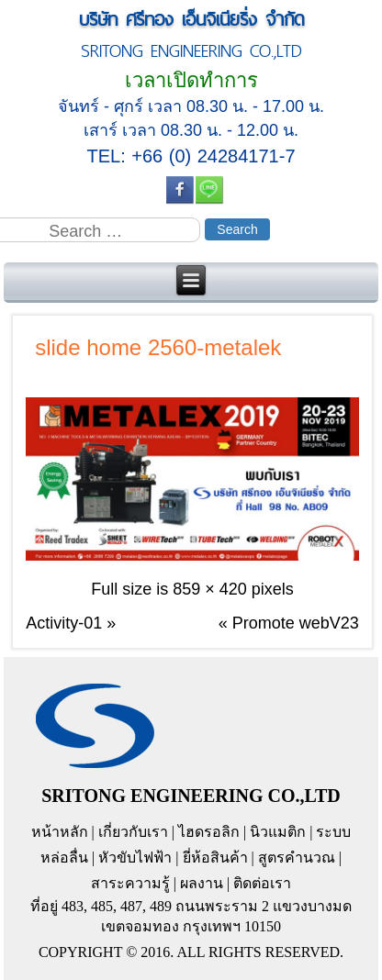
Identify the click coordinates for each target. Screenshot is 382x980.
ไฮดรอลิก (209, 832)
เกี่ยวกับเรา (133, 832)
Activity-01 (64, 623)
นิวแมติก (278, 832)
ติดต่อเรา (262, 883)
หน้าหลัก (60, 832)
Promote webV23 (296, 623)
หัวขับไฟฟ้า (135, 857)
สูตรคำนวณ (297, 857)
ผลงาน (202, 883)
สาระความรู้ (130, 883)
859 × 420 (210, 589)
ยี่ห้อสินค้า (215, 857)
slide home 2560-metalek (158, 347)
